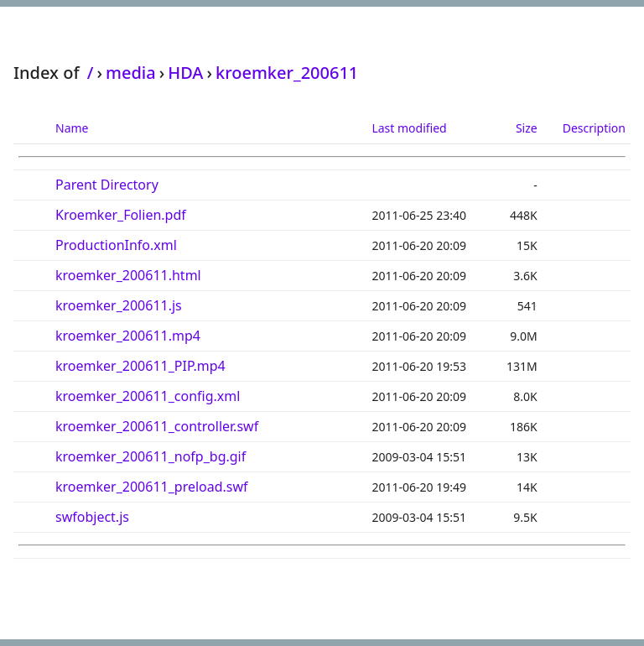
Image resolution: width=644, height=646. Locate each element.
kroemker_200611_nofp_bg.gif (151, 456)
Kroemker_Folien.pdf (121, 215)
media (131, 73)
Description (594, 128)
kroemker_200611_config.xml (148, 396)
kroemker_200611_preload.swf (152, 487)
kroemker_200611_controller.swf (157, 426)
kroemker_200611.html (128, 275)
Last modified (409, 128)
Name (72, 128)
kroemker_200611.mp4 (128, 336)
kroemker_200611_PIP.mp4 (140, 366)
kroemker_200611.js (119, 305)
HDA (185, 73)
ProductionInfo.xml (116, 245)
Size (527, 128)
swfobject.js (92, 517)
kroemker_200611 (287, 73)
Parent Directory (107, 185)
